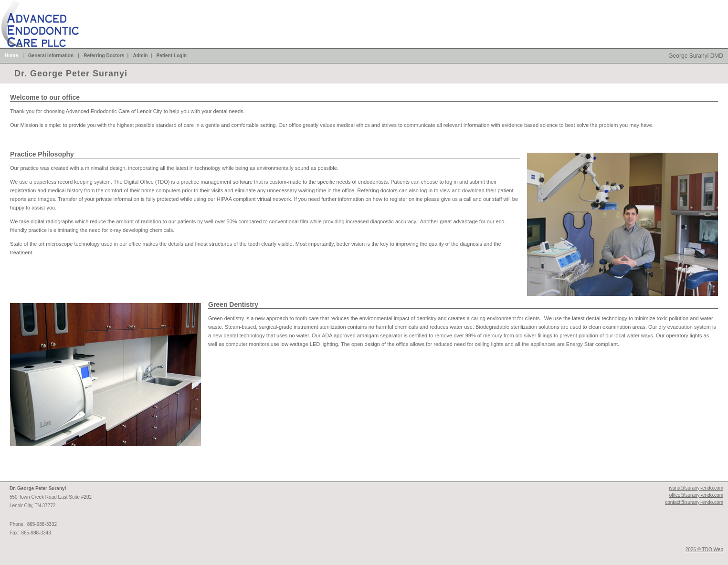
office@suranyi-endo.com (696, 495)
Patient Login (172, 56)
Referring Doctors (104, 56)
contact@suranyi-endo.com (694, 502)
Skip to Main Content (24, 3)
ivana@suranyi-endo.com (696, 488)
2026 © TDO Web (704, 549)
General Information (51, 56)
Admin (140, 56)
